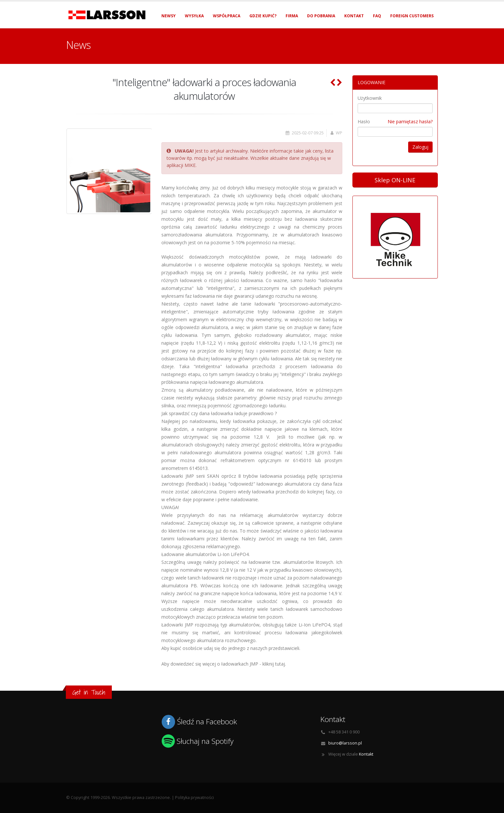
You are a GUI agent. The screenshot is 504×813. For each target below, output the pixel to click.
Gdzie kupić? (263, 16)
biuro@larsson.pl (345, 743)
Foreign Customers (412, 16)
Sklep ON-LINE (395, 180)
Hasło (364, 121)
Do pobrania (321, 16)
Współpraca (227, 16)
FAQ (377, 16)
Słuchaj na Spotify (205, 741)
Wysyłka (194, 16)
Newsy (169, 16)
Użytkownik (370, 98)
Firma (292, 16)
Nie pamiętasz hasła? (410, 121)
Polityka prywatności (194, 798)
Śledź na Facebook (207, 722)
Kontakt (354, 16)
